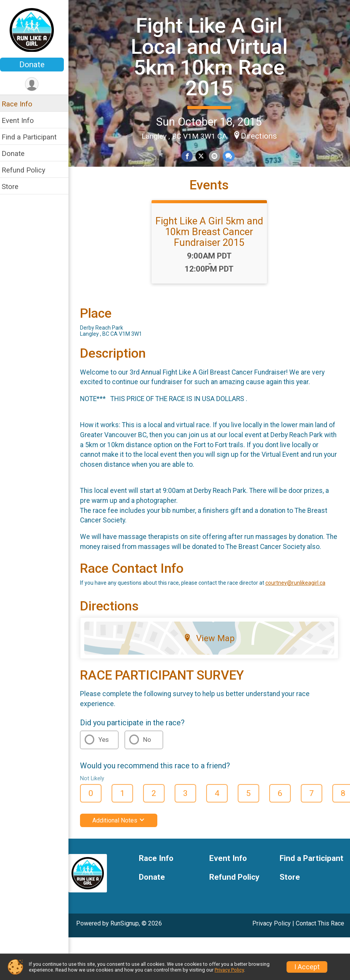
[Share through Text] (231, 156)
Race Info (22, 104)
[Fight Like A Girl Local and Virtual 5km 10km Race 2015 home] (37, 30)
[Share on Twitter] (203, 156)
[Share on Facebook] (190, 156)
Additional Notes (123, 830)
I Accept (307, 967)
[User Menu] (37, 84)
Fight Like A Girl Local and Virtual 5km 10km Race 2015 (212, 57)
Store (15, 187)
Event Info (22, 120)
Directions (261, 136)
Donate (37, 65)
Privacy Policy (272, 933)
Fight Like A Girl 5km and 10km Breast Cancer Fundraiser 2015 (212, 231)
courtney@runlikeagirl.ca (300, 592)
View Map (212, 648)
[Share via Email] (217, 156)
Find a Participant (34, 137)
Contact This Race (320, 933)
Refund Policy (28, 170)
